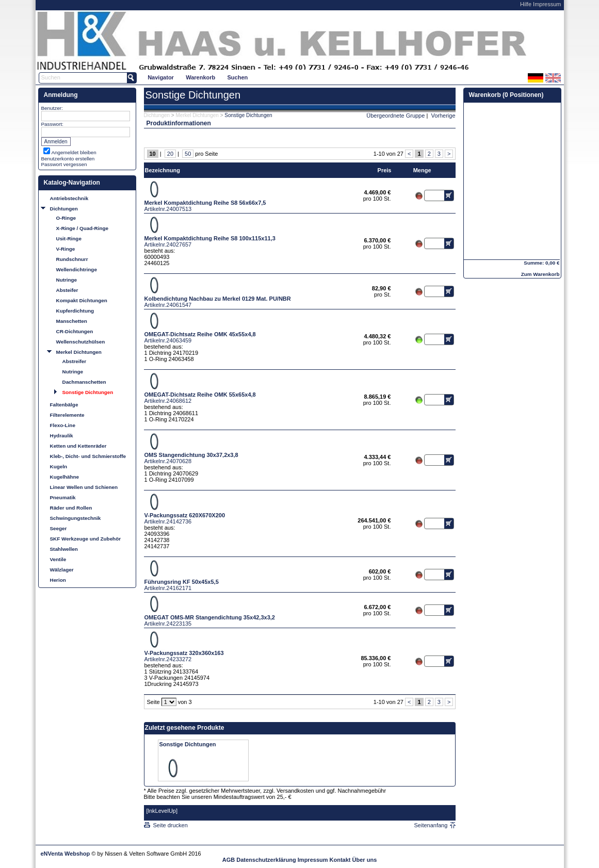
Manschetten (72, 321)
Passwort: (52, 124)
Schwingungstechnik (76, 518)
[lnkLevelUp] (162, 811)
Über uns (365, 860)
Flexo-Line (63, 425)
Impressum (547, 4)
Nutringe (67, 280)
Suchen (238, 77)
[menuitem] (161, 77)
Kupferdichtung (75, 311)
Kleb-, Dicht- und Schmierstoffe (88, 456)
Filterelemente (67, 415)
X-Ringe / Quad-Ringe (83, 228)
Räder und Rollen (71, 508)
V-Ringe (66, 249)
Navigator (161, 77)
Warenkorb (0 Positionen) (506, 95)
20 (170, 154)
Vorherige (443, 116)
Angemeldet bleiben (74, 152)
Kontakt (340, 860)
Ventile (58, 559)
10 (153, 154)
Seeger (59, 528)
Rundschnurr (72, 259)
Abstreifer (75, 361)
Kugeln (59, 466)
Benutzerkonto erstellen (68, 159)
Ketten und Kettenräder (78, 446)
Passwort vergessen (64, 164)
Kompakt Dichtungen (82, 300)
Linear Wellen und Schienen (84, 487)
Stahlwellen (64, 549)
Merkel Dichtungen (79, 352)
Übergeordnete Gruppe (395, 116)
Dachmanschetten (84, 382)
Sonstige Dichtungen (88, 392)
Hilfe (526, 4)
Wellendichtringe (77, 269)
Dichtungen (64, 209)
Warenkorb (200, 77)
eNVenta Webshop (66, 854)
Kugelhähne (65, 477)
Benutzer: (52, 108)
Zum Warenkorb (540, 274)
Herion (58, 580)
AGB (229, 860)
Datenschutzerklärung (266, 860)
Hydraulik (62, 436)
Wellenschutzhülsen (81, 342)
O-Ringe (66, 218)
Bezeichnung (163, 170)
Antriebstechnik (69, 198)
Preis (385, 170)
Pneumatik (63, 497)
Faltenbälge (64, 405)
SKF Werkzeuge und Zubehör (86, 539)
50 (188, 154)
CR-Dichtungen (75, 331)
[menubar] (198, 77)
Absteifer (67, 290)
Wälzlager (62, 570)
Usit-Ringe (69, 239)
